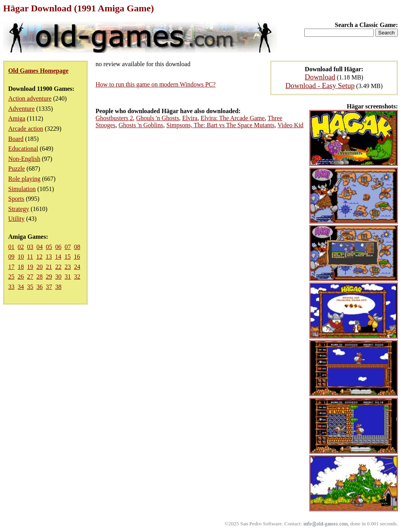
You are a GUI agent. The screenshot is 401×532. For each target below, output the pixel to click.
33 (11, 287)
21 (49, 267)
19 (30, 267)
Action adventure (30, 98)
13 (49, 257)
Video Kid (291, 125)
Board (16, 139)
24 (77, 267)
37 (49, 287)
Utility (16, 219)
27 (30, 277)
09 (11, 257)
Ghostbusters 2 (114, 118)
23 (68, 267)
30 (58, 277)
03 (30, 247)
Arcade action (26, 129)
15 (67, 257)
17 (11, 267)
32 (77, 277)
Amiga (17, 118)
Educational (23, 149)
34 (21, 287)
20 (40, 267)
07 (68, 247)
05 (49, 247)
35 (30, 287)
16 (77, 257)
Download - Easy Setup (320, 86)
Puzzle (17, 169)
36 (40, 287)
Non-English (24, 159)
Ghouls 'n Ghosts (158, 118)
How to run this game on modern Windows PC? (156, 84)
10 (21, 257)
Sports (16, 199)
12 (39, 257)
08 (77, 247)
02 (21, 247)
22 (58, 267)
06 (58, 247)
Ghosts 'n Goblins (141, 125)
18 (21, 267)
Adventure (22, 109)
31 (68, 277)
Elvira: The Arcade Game (233, 118)
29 (49, 277)
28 (40, 277)
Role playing (24, 179)
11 (30, 257)
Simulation (22, 189)
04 (40, 247)
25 (11, 277)
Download (320, 77)
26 (21, 277)
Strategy (19, 209)
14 (58, 257)
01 (11, 247)
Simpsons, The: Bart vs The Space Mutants (220, 125)
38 (58, 287)
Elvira (190, 118)
